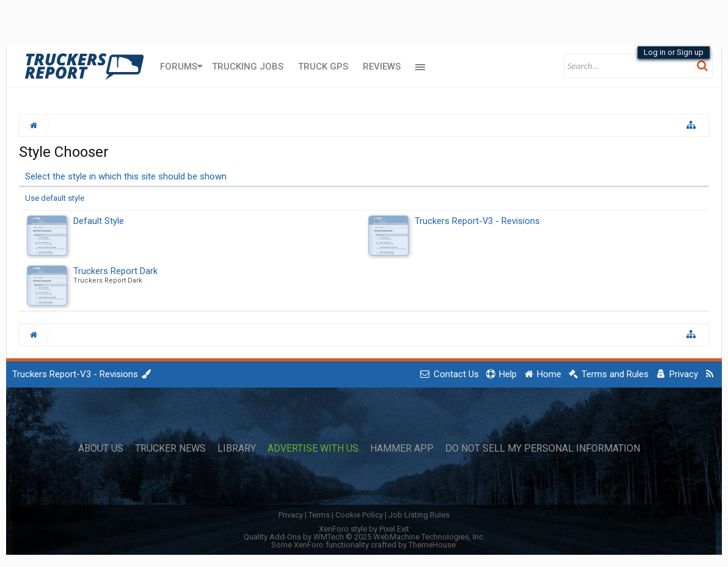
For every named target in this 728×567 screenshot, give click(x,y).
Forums (179, 67)
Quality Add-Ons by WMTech (364, 537)
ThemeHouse (432, 545)
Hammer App (402, 449)
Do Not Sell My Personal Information (543, 449)
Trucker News (170, 449)
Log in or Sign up (674, 52)
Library (237, 449)
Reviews (382, 67)
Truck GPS (323, 67)
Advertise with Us (313, 449)
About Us (101, 449)
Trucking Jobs (248, 67)
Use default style (55, 198)
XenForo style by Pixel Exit (364, 529)
